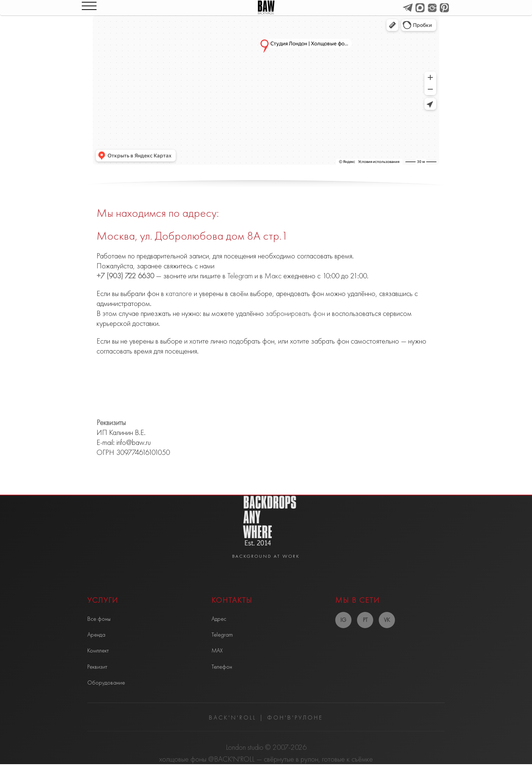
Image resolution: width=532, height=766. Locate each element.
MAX (217, 650)
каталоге (179, 293)
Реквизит (97, 667)
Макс (273, 276)
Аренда (96, 635)
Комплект (98, 650)
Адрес (219, 619)
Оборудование (106, 683)
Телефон (222, 667)
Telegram (240, 276)
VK (387, 620)
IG (343, 620)
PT (365, 620)
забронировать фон (295, 313)
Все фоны (99, 619)
